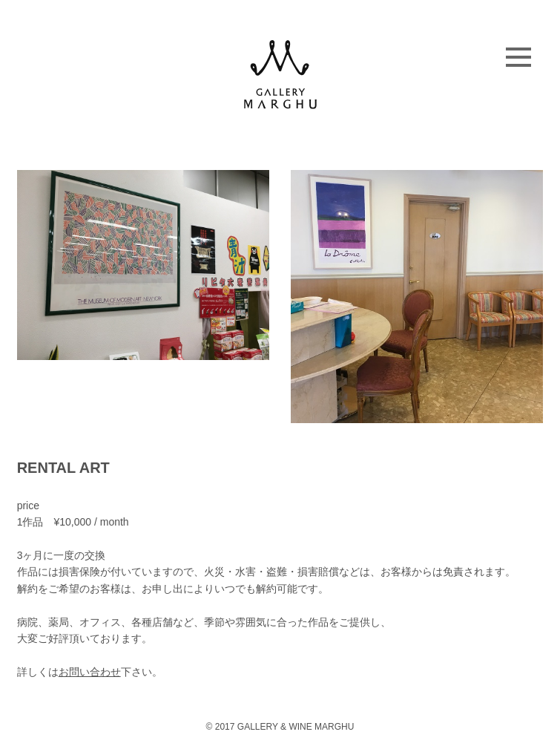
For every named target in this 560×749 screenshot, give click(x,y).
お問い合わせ (90, 672)
